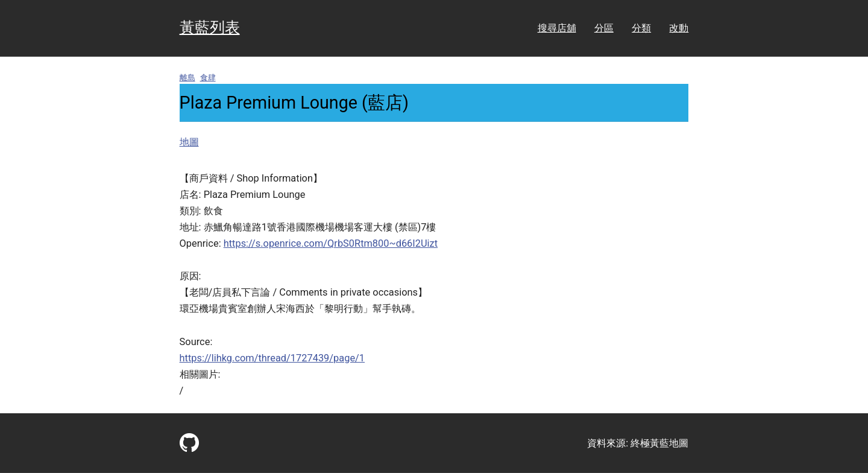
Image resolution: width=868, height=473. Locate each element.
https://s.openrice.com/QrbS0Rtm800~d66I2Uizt (331, 243)
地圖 (189, 142)
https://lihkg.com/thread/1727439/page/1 (272, 358)
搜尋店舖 (557, 28)
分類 (641, 28)
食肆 (208, 78)
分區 (604, 28)
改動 (679, 28)
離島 (187, 78)
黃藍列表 (210, 27)
